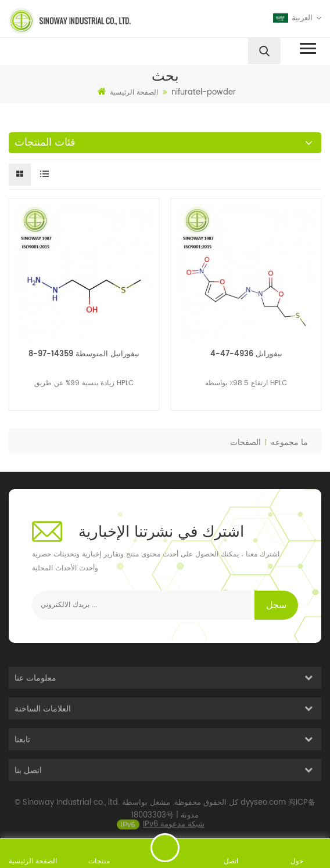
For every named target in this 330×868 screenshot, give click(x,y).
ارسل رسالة (165, 848)
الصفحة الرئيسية (128, 92)
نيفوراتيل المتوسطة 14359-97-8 (84, 354)
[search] (264, 51)
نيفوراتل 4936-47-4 (246, 354)
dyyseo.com (263, 810)
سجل (276, 605)
